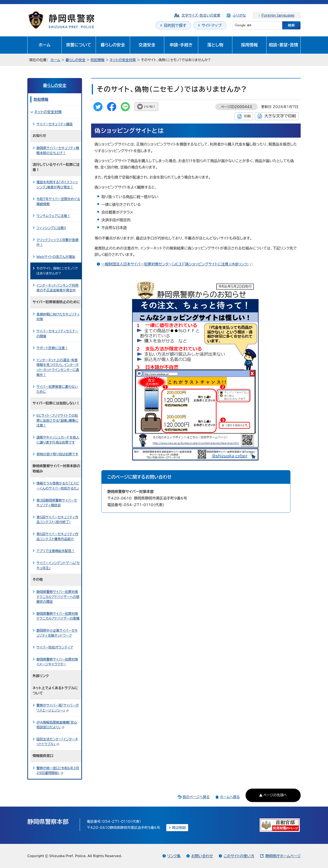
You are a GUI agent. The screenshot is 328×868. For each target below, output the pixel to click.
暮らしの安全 (113, 45)
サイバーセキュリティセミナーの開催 (57, 334)
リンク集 (174, 856)
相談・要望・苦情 (283, 45)
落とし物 (215, 45)
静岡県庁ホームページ (283, 856)
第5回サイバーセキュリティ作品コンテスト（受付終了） (57, 520)
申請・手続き (181, 45)
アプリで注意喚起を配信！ (56, 551)
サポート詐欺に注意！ (52, 348)
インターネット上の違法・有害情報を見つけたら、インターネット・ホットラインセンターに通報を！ (58, 367)
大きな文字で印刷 (280, 116)
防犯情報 (98, 60)
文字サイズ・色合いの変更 (201, 15)
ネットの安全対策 (123, 60)
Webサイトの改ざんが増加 (56, 257)
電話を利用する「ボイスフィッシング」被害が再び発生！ (57, 185)
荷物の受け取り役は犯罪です (57, 454)
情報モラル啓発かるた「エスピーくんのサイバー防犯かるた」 (58, 486)
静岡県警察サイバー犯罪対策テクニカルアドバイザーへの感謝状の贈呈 (58, 597)
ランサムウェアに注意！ (53, 216)
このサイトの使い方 (239, 856)
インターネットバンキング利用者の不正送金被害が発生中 (57, 288)
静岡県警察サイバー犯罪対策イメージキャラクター (57, 662)
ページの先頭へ (275, 795)
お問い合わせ (202, 856)
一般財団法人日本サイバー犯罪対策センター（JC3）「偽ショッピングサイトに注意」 (177, 264)
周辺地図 (179, 828)
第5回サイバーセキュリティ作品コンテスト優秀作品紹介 (57, 536)
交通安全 (147, 45)
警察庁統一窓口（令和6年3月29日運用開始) (58, 771)
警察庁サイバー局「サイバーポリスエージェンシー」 (58, 708)
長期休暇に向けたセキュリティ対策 (58, 317)
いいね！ (150, 107)
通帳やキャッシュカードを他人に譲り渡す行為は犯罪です (58, 440)
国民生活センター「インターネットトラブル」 (57, 742)
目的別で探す (175, 25)
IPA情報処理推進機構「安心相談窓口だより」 (57, 725)
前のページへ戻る (196, 797)
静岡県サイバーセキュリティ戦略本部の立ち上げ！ (58, 150)
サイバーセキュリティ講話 (55, 124)
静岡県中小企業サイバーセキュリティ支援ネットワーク (57, 633)
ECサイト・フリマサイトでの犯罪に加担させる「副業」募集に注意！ (58, 420)
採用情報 (249, 45)
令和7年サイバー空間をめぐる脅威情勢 (58, 201)
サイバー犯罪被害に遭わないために (57, 389)
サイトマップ (212, 25)
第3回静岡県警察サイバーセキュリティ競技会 (57, 503)
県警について (79, 45)
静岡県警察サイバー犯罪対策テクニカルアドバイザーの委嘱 (58, 616)
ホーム (45, 45)
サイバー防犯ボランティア (55, 647)
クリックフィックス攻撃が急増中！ (57, 242)
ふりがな (239, 15)
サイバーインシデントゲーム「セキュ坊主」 (58, 565)
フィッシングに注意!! (51, 228)
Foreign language (278, 15)
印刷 (247, 116)
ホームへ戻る (230, 797)
